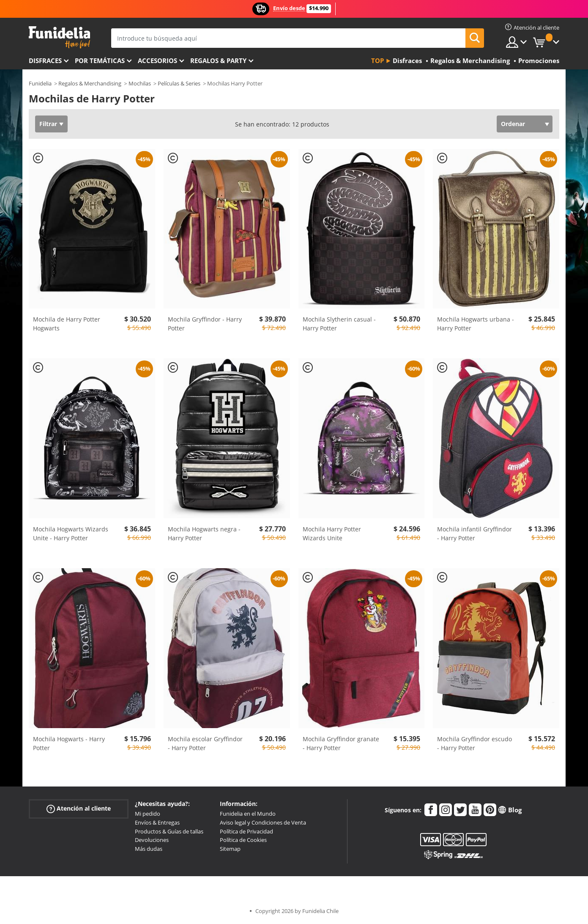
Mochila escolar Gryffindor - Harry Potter (205, 743)
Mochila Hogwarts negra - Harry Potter (204, 533)
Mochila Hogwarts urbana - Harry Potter (476, 324)
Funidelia (40, 83)
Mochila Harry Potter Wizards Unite (332, 533)
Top (377, 60)
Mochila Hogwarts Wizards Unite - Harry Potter (71, 533)
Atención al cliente (79, 809)
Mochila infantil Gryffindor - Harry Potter (475, 533)
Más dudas (149, 849)
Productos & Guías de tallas (169, 831)
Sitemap (230, 849)
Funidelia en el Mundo (248, 814)
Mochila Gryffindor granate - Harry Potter (341, 743)
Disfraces (45, 60)
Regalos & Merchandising (90, 83)
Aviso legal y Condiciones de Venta (263, 822)
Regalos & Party (218, 60)
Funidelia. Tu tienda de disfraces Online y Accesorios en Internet (59, 37)
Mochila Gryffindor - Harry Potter (205, 324)
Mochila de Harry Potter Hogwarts (67, 324)
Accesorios (157, 60)
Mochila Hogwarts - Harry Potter (69, 743)
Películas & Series (179, 83)
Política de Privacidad (246, 831)
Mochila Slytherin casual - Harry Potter (339, 324)
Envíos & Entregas (157, 822)
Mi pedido (148, 814)
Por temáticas (100, 60)
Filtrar (48, 124)
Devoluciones (152, 840)
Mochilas (140, 83)
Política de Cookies (243, 840)
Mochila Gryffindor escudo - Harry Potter (475, 743)
